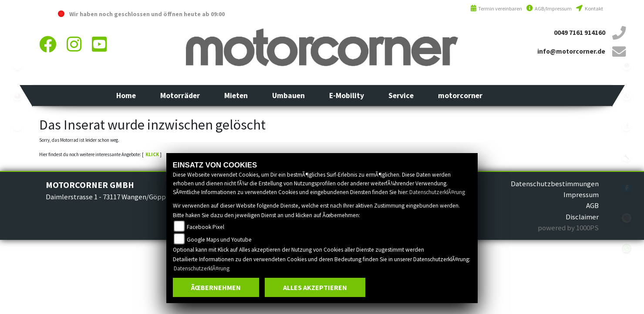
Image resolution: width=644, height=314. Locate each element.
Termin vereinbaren (496, 9)
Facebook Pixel (206, 227)
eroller (17, 126)
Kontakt (589, 9)
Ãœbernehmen (216, 287)
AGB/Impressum (549, 9)
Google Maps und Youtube (219, 240)
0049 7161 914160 (580, 32)
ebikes (17, 65)
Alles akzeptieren (315, 287)
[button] (180, 96)
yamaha (17, 96)
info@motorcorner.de (571, 51)
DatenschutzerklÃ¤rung (437, 192)
